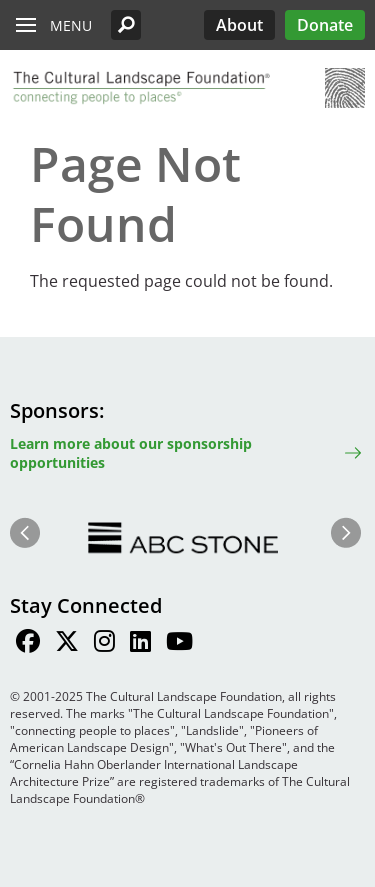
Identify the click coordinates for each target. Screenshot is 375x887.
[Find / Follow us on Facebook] (28, 644)
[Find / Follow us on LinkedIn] (140, 644)
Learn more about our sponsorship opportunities (131, 453)
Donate (325, 25)
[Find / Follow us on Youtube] (179, 644)
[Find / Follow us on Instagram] (104, 644)
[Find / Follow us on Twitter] (67, 644)
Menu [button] (71, 25)
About (239, 25)
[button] (126, 25)
